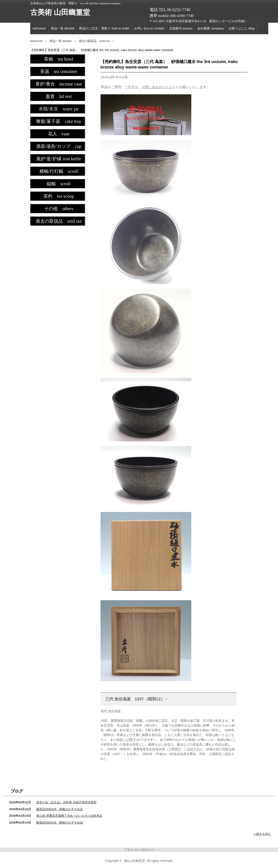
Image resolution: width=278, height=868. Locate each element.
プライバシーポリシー (139, 850)
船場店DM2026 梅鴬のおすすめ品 (60, 823)
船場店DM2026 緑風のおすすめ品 (60, 809)
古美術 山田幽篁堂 (60, 12)
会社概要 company (210, 28)
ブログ (17, 791)
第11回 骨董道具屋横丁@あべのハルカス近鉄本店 (69, 816)
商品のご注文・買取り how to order (104, 28)
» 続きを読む (262, 834)
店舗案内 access (181, 28)
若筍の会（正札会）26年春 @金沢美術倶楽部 (66, 802)
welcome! (39, 28)
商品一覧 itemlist (63, 28)
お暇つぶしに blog (241, 28)
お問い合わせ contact (149, 28)
